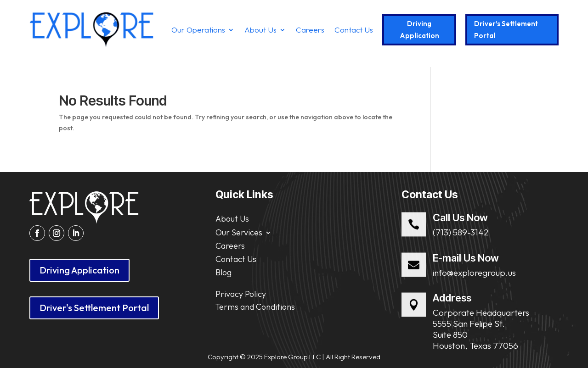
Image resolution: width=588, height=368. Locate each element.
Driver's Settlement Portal (94, 308)
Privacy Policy (241, 294)
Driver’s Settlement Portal (506, 30)
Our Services (239, 231)
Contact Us (354, 30)
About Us (260, 30)
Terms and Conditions (255, 307)
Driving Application (419, 30)
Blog (223, 272)
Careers (310, 30)
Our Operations (198, 30)
